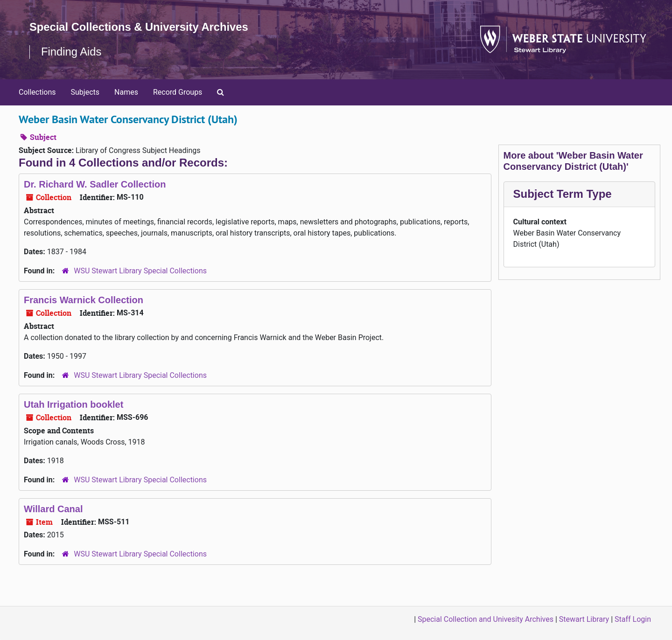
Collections (37, 92)
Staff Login (633, 619)
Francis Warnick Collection (84, 300)
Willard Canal (53, 509)
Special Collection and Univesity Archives (486, 619)
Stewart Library (584, 619)
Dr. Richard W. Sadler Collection (95, 184)
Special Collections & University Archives (140, 27)
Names (126, 92)
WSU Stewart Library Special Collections (140, 271)
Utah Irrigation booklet (73, 404)
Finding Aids (72, 52)
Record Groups (178, 92)
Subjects (85, 92)
